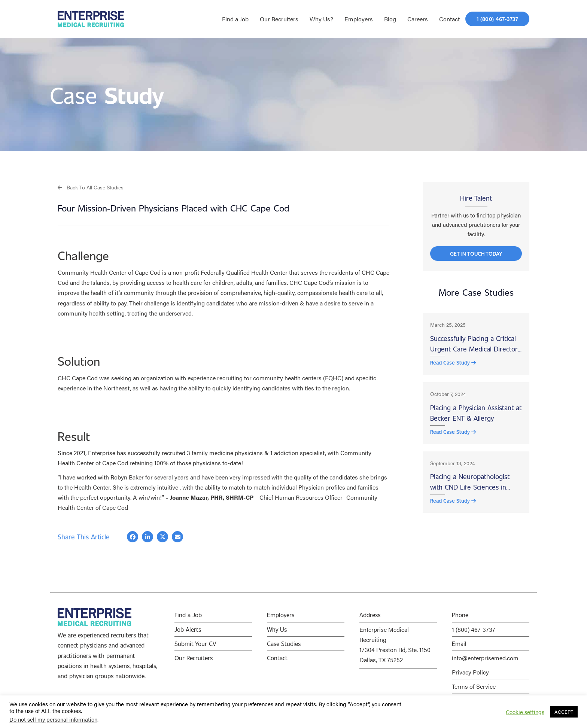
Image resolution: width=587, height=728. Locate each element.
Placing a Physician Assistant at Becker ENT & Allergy (476, 419)
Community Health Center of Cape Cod (109, 273)
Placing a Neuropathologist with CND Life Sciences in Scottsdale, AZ (470, 490)
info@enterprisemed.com (485, 658)
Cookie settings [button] (525, 712)
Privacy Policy (470, 672)
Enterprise (102, 453)
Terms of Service (474, 687)
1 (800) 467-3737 (474, 629)
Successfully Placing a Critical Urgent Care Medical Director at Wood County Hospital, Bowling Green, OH (474, 348)
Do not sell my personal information (53, 719)
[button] (91, 187)
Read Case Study (453, 367)
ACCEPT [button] (564, 712)
